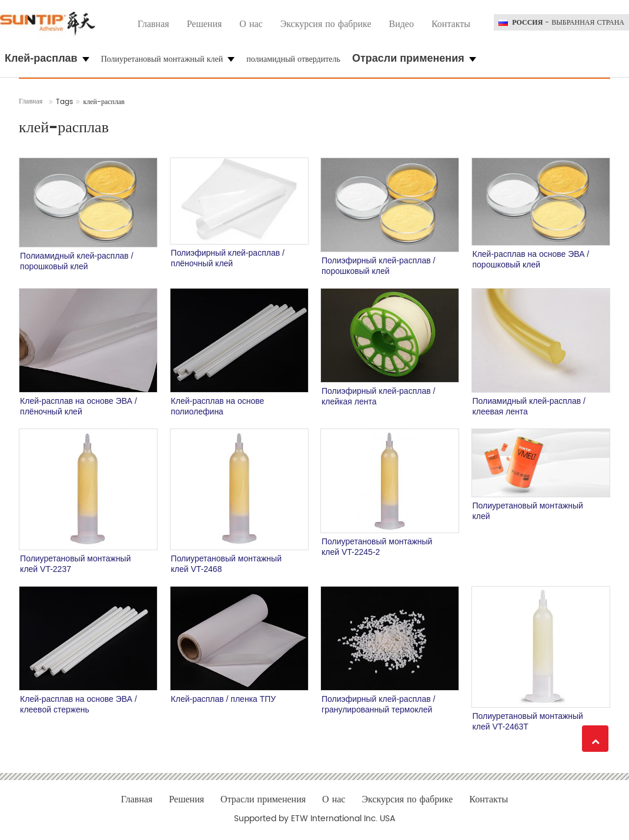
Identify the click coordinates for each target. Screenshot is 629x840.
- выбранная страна (568, 23)
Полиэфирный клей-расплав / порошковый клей (378, 266)
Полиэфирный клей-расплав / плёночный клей (228, 258)
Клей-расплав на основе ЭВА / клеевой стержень (78, 704)
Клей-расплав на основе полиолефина (218, 406)
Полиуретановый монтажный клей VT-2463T (528, 721)
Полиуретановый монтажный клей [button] (168, 59)
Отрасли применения (263, 800)
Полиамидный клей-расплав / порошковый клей (76, 261)
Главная (153, 24)
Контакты (451, 24)
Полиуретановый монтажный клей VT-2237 (75, 564)
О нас (251, 24)
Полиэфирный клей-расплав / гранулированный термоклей (378, 704)
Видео (401, 24)
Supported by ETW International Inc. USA (315, 819)
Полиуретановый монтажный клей (528, 511)
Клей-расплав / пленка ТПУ (224, 699)
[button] (47, 59)
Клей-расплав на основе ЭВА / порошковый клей (531, 259)
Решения (205, 24)
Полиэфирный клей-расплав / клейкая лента (378, 396)
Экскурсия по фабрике (326, 24)
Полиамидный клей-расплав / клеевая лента (529, 406)
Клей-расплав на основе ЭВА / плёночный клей (78, 406)
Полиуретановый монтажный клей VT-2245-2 (377, 547)
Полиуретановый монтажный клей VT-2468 (226, 564)
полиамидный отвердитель (293, 59)
